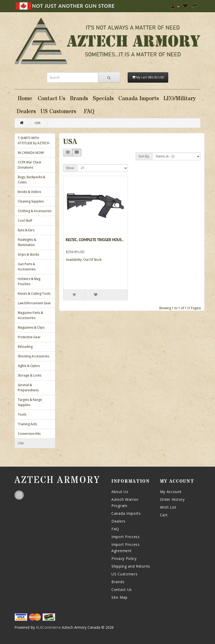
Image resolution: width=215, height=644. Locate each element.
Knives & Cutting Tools (34, 294)
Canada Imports (126, 513)
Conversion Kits (29, 434)
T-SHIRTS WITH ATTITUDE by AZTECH (34, 140)
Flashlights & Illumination (27, 242)
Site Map (120, 597)
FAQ (115, 529)
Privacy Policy (124, 558)
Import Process (126, 537)
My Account (171, 492)
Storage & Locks (30, 375)
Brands (118, 582)
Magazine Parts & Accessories (30, 315)
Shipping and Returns (131, 566)
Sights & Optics (29, 366)
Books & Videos (29, 192)
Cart (164, 515)
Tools (22, 414)
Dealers (118, 521)
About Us (120, 492)
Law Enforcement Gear (34, 303)
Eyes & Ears (26, 230)
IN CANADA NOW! (31, 153)
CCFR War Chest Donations (29, 165)
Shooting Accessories (33, 356)
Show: (70, 168)
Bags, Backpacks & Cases (32, 180)
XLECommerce (48, 627)
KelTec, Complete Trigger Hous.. (95, 240)
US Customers (124, 574)
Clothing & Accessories (35, 211)
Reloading (25, 347)
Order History (172, 499)
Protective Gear (29, 337)
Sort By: (144, 156)
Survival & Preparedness (28, 388)
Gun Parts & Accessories (27, 267)
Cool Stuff (25, 220)
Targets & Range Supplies (30, 402)
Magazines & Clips (31, 327)
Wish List (168, 507)
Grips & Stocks (28, 254)
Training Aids (27, 424)
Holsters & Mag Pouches (29, 281)
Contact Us (122, 589)
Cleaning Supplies (31, 201)
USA (38, 123)
